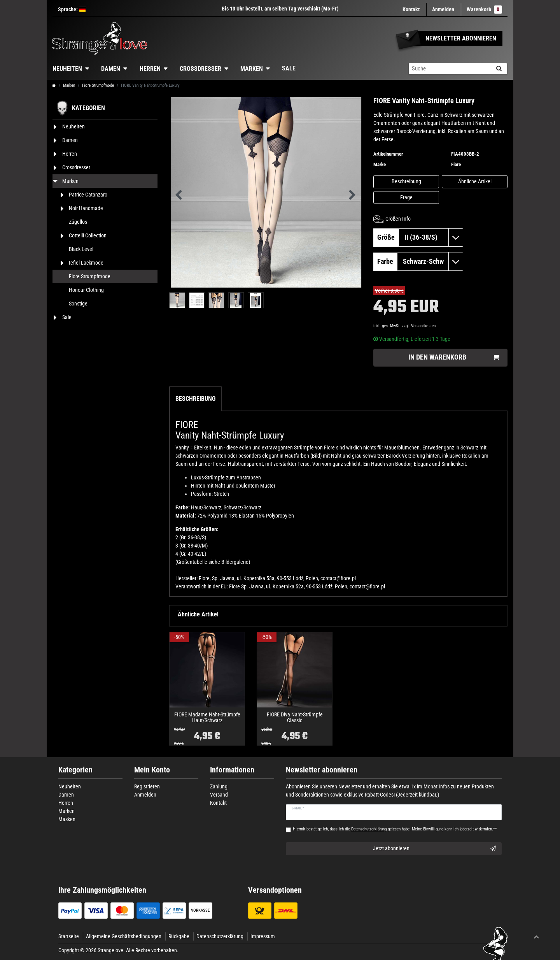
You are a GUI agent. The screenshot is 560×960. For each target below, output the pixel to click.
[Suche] (499, 69)
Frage (406, 197)
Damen (111, 69)
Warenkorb (484, 10)
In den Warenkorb (454, 357)
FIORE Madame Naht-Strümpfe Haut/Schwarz (207, 718)
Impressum (263, 936)
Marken (252, 69)
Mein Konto (152, 770)
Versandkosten (423, 326)
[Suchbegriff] (450, 69)
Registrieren (147, 786)
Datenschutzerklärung (220, 936)
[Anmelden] (443, 10)
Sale (289, 68)
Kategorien (75, 770)
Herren (150, 69)
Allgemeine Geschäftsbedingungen (124, 936)
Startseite (69, 936)
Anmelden (145, 795)
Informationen (232, 770)
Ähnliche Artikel (475, 181)
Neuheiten (67, 69)
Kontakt (411, 9)
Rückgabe (179, 936)
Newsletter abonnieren (322, 770)
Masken (67, 819)
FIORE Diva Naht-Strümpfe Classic (295, 718)
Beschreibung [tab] (195, 399)
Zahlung (219, 786)
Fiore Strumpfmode (98, 85)
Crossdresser (200, 69)
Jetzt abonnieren (435, 849)
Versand (219, 795)
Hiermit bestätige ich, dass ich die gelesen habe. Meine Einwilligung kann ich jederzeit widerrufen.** (395, 829)
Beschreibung (406, 181)
